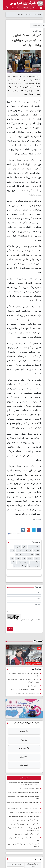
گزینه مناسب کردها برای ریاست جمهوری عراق (27, 795)
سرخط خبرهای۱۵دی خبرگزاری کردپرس (29, 751)
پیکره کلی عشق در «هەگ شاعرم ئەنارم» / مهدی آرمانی (25, 773)
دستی (18, 522)
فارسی (29, 8)
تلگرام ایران (22, 720)
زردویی (23, 514)
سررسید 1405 (32, 828)
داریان (24, 522)
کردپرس (17, 506)
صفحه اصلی (37, 15)
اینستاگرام (22, 712)
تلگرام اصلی (22, 728)
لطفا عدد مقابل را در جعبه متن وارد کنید (28, 579)
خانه (41, 846)
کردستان (9, 506)
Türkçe (9, 8)
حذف (31, 522)
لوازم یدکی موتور (13, 823)
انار (11, 514)
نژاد (38, 514)
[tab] (22, 741)
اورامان (37, 518)
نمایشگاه (31, 514)
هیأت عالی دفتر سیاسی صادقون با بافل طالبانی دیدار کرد (24, 785)
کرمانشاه (20, 15)
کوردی (15, 8)
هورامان (37, 525)
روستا (11, 522)
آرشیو (38, 854)
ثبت (20, 518)
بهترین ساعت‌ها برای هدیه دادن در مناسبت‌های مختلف (24, 651)
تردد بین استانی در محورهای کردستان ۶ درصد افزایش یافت (24, 769)
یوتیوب (22, 694)
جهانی (37, 522)
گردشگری (28, 510)
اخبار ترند (22, 832)
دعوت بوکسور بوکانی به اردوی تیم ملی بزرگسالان (26, 781)
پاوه (31, 518)
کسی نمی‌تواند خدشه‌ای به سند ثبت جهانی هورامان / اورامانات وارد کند (24, 41)
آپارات (22, 703)
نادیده (9, 510)
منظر (15, 510)
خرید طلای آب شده (13, 828)
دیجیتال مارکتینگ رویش (32, 823)
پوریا (25, 518)
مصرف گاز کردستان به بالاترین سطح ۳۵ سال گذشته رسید (24, 777)
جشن (14, 518)
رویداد (16, 514)
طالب (24, 506)
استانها (28, 15)
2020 (37, 506)
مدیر (21, 510)
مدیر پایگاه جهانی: (36, 31)
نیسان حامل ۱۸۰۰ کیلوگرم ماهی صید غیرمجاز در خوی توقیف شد (22, 799)
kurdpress (22, 3)
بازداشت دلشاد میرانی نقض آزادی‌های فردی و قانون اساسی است (22, 759)
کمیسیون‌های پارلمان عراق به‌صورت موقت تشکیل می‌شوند (24, 755)
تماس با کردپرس (37, 851)
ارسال (7, 588)
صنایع (31, 506)
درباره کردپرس (38, 848)
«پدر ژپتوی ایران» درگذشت (32, 647)
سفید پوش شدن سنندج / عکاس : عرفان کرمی (27, 655)
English (22, 8)
